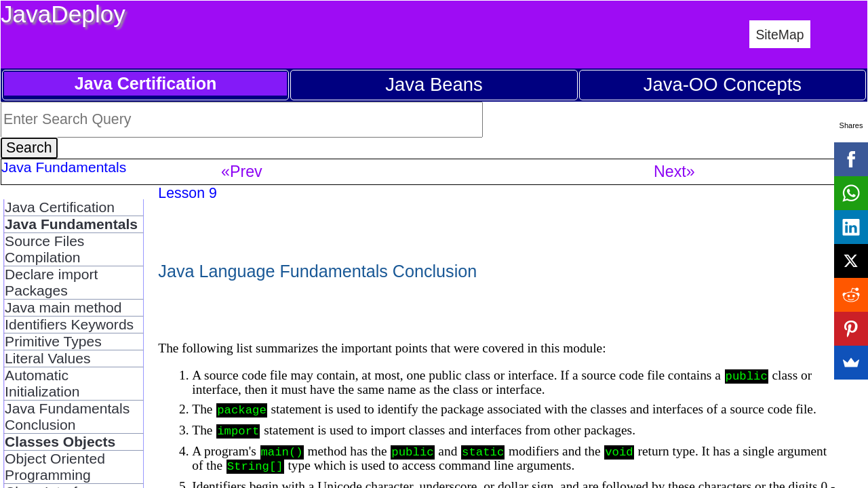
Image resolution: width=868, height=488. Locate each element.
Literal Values (47, 358)
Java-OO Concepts (723, 84)
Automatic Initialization (42, 383)
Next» (674, 171)
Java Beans (434, 84)
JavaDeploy (63, 14)
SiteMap (780, 35)
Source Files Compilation (44, 249)
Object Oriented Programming (55, 467)
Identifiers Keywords (69, 324)
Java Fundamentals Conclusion (67, 416)
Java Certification (60, 207)
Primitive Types (53, 341)
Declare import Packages (51, 282)
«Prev (242, 171)
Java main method (63, 307)
